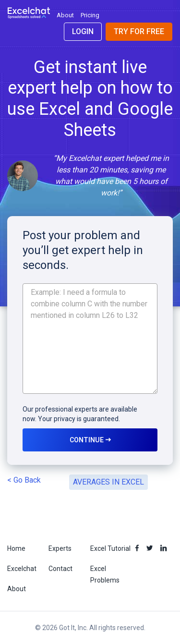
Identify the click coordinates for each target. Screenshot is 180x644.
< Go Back (24, 480)
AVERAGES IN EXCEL (108, 482)
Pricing (90, 15)
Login (83, 31)
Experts (60, 548)
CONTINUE (90, 440)
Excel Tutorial (110, 548)
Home (16, 548)
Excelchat (22, 569)
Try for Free (139, 31)
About (65, 15)
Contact (60, 569)
